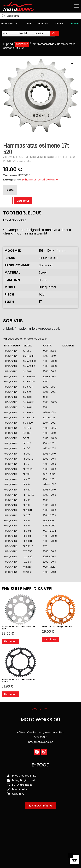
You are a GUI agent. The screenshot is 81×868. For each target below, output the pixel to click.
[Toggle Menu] (77, 6)
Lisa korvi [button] (10, 641)
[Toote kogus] (8, 201)
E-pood (8, 44)
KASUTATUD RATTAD (9, 24)
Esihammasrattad (43, 44)
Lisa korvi (23, 201)
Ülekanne (22, 44)
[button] (72, 65)
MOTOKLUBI (43, 24)
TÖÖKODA (59, 24)
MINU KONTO (75, 24)
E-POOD (28, 24)
